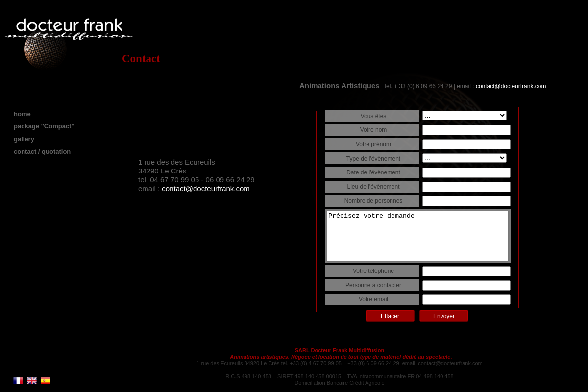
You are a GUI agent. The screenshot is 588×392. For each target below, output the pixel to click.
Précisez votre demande (418, 236)
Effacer (390, 316)
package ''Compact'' (44, 126)
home (22, 114)
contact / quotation (42, 152)
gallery (24, 139)
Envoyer (444, 316)
